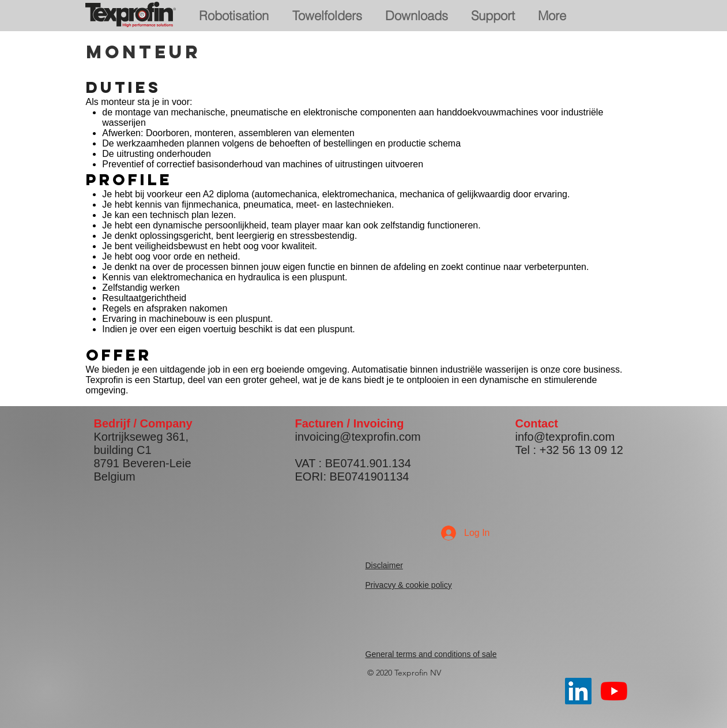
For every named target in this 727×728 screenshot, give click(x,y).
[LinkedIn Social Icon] (578, 691)
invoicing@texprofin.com (358, 437)
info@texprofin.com (565, 437)
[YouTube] (614, 691)
